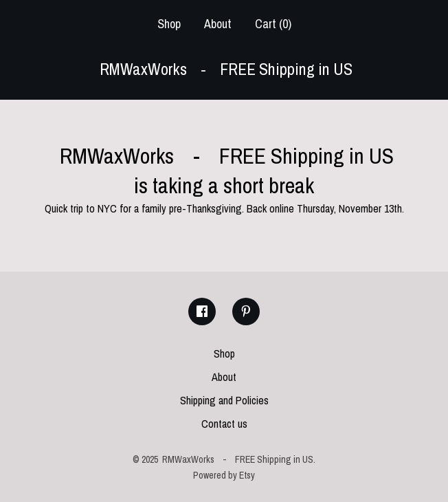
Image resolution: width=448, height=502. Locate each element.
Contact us (224, 424)
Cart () (273, 24)
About (218, 24)
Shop (169, 24)
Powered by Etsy (224, 475)
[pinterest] (246, 312)
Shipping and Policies (224, 400)
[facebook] (202, 312)
